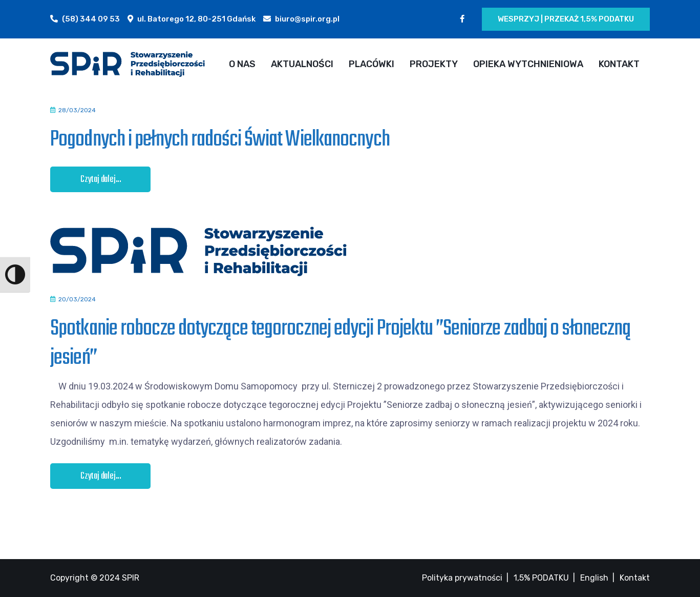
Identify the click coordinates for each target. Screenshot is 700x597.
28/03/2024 (77, 110)
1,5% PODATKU (541, 578)
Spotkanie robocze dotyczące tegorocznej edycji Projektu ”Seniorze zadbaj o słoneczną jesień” (340, 343)
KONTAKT (619, 64)
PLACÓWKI (372, 64)
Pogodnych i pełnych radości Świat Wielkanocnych (220, 140)
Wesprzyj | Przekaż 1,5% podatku (566, 19)
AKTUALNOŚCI (302, 64)
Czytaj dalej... (101, 180)
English (594, 578)
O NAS (242, 64)
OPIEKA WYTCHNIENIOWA (528, 64)
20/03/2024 (77, 299)
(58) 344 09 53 (91, 19)
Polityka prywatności (462, 578)
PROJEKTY (434, 64)
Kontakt (635, 578)
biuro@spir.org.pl (307, 19)
